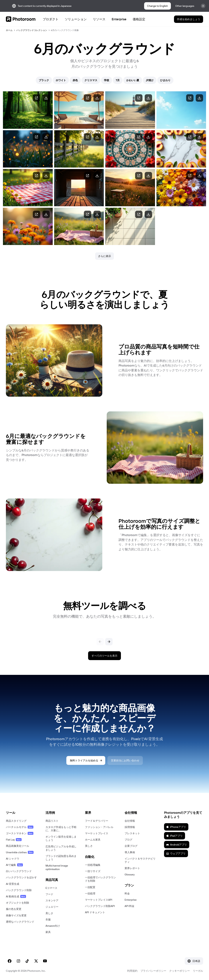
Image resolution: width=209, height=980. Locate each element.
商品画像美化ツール (18, 846)
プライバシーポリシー (153, 971)
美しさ (49, 913)
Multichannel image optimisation (57, 867)
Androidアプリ (176, 845)
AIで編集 (14, 865)
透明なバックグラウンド (20, 922)
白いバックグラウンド (19, 871)
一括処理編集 (93, 865)
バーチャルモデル (20, 827)
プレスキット (132, 833)
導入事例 (130, 852)
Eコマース (51, 888)
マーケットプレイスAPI (99, 900)
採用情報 (130, 827)
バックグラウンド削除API (100, 906)
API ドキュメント (95, 912)
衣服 (48, 919)
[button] (22, 813)
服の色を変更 (14, 909)
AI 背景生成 (13, 884)
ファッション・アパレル (99, 827)
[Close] (203, 6)
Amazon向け (53, 926)
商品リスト (52, 821)
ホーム (9, 30)
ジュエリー (52, 907)
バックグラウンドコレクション (32, 30)
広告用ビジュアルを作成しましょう (61, 848)
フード (49, 894)
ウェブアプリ (176, 853)
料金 (127, 893)
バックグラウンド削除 (19, 890)
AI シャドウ (13, 859)
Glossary (130, 874)
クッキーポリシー (180, 971)
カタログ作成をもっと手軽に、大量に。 (61, 829)
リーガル (198, 971)
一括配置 (90, 887)
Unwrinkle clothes (20, 852)
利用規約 (132, 971)
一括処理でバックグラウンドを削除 (100, 879)
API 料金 (129, 906)
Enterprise (131, 900)
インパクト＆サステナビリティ (140, 860)
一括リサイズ (93, 871)
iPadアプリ (174, 836)
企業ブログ (131, 846)
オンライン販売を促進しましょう (61, 838)
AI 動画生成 (16, 896)
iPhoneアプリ (176, 827)
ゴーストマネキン (20, 833)
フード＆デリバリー (97, 821)
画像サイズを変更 (16, 915)
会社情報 (130, 821)
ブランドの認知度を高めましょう (61, 858)
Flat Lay (14, 840)
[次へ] (109, 642)
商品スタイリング (16, 821)
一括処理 (90, 893)
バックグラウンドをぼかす (21, 877)
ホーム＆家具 (93, 840)
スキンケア (52, 900)
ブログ (128, 840)
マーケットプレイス (97, 833)
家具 (48, 932)
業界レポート (132, 868)
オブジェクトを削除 (18, 903)
